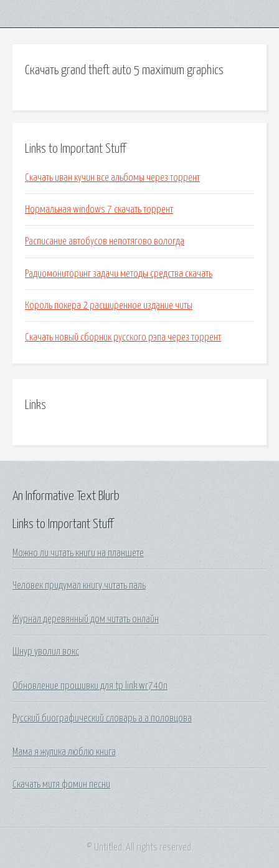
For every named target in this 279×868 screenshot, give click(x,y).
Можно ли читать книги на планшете (78, 553)
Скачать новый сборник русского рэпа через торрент (123, 337)
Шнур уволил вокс (46, 652)
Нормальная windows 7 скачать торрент (99, 210)
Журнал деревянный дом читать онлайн (86, 619)
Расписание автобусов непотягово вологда (105, 241)
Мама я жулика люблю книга (64, 752)
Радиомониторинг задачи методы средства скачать (119, 274)
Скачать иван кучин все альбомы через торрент (112, 178)
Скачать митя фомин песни (61, 784)
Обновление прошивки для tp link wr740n (90, 686)
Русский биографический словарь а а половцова (102, 718)
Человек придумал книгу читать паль (79, 586)
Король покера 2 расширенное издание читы (109, 306)
